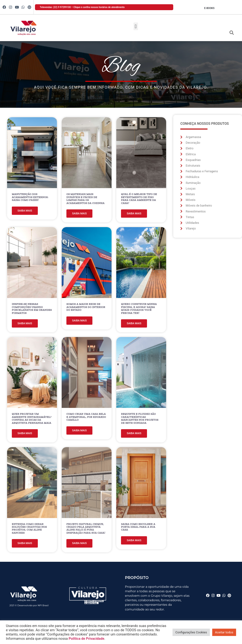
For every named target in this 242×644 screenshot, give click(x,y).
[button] (136, 26)
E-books (209, 8)
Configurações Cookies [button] (191, 632)
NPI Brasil (43, 605)
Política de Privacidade (86, 639)
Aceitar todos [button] (224, 632)
